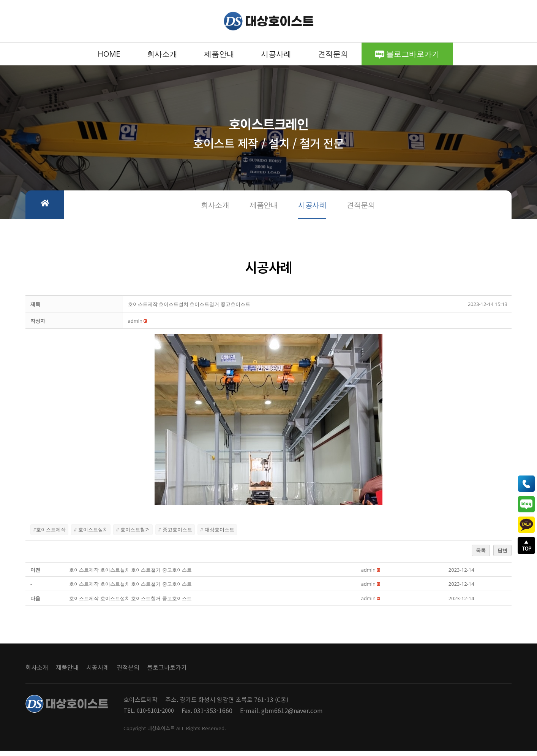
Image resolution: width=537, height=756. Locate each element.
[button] (135, 326)
